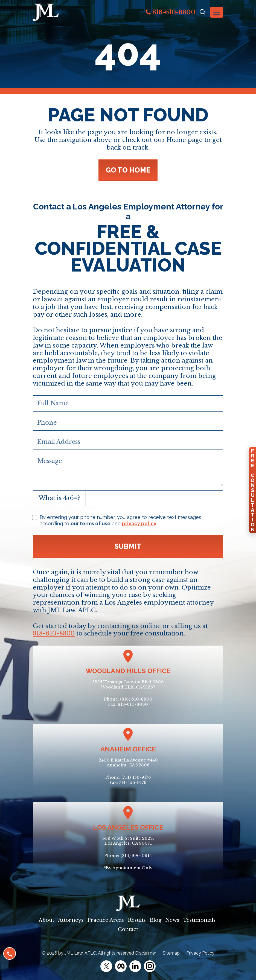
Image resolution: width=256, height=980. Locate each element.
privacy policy (139, 523)
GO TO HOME (128, 170)
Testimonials (199, 920)
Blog (155, 920)
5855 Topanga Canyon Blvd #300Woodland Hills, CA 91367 (128, 684)
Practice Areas (106, 920)
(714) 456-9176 (136, 777)
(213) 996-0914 (136, 855)
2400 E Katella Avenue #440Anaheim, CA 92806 (128, 763)
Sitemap (171, 953)
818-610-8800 (171, 12)
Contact (128, 929)
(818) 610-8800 (136, 699)
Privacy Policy (200, 953)
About (46, 920)
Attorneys (71, 920)
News (172, 920)
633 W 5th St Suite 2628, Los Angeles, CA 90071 (128, 841)
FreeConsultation (252, 490)
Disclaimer (146, 953)
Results (137, 920)
